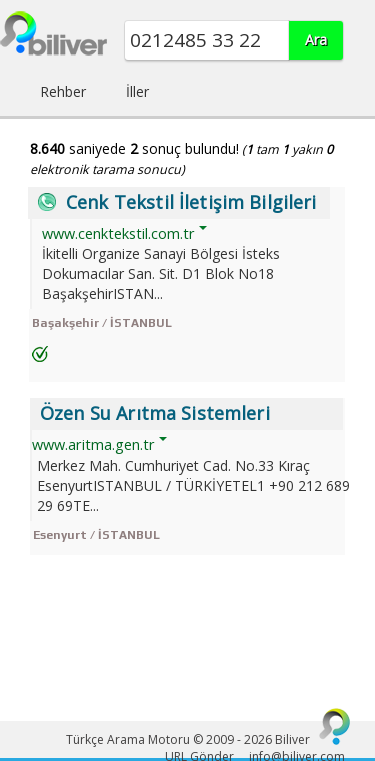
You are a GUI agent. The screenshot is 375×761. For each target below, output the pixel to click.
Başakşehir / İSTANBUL (102, 323)
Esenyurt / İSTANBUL (96, 535)
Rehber (63, 91)
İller (137, 91)
